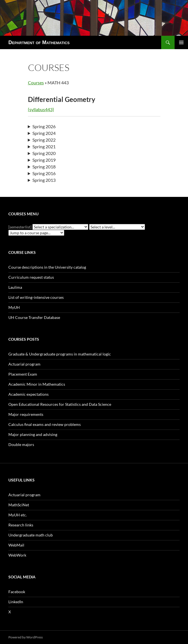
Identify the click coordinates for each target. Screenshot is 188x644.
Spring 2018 (44, 167)
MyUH (14, 307)
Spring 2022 (44, 140)
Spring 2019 (44, 160)
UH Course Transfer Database (34, 317)
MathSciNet (19, 505)
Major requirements (26, 414)
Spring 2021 (44, 146)
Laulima (15, 287)
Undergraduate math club (31, 535)
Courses (36, 83)
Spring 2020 (44, 153)
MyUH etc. (18, 515)
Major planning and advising (33, 434)
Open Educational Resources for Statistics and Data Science (60, 404)
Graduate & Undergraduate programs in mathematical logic (60, 354)
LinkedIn (16, 602)
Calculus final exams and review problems (45, 424)
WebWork (17, 555)
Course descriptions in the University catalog (47, 267)
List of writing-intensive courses (36, 297)
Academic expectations (28, 394)
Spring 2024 (44, 133)
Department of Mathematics (39, 42)
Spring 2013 (44, 180)
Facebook (17, 592)
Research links (21, 525)
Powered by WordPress (26, 637)
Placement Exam (23, 374)
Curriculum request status (31, 277)
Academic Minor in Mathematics (37, 384)
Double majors (21, 444)
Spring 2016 (44, 173)
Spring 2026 (44, 126)
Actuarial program (24, 364)
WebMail (16, 545)
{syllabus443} (41, 109)
